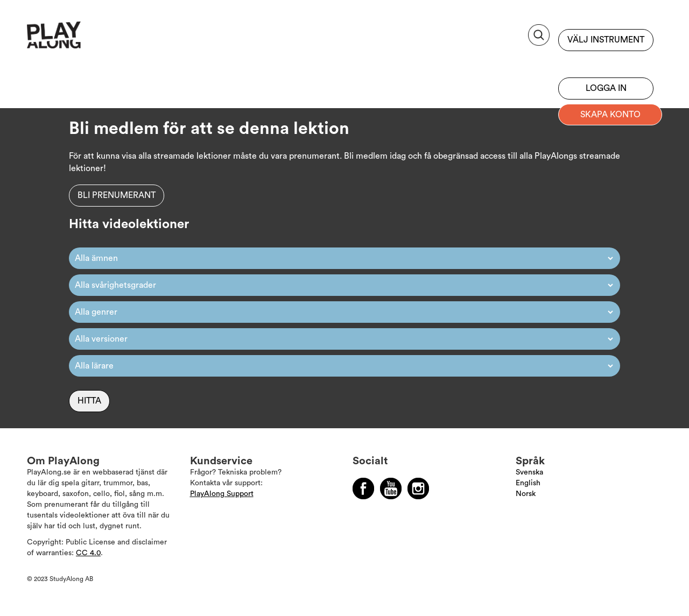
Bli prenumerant (606, 62)
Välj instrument (606, 40)
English (528, 483)
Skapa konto (610, 115)
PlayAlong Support (222, 494)
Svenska (529, 472)
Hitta (89, 401)
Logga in (606, 88)
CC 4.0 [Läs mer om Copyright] (88, 553)
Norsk (526, 494)
